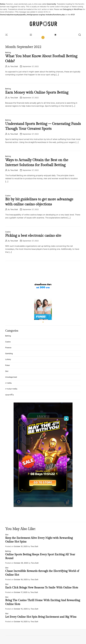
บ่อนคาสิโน (9, 395)
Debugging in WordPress (73, 9)
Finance (8, 348)
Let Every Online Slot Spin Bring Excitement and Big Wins (41, 617)
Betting (8, 52)
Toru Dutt (14, 66)
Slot (7, 371)
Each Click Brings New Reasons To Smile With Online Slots (42, 588)
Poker (8, 365)
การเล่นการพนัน (11, 389)
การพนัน (8, 383)
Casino (8, 196)
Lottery (8, 359)
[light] (55, 35)
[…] (57, 75)
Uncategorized (11, 377)
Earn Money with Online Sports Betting (37, 93)
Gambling (9, 353)
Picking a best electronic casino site (33, 236)
